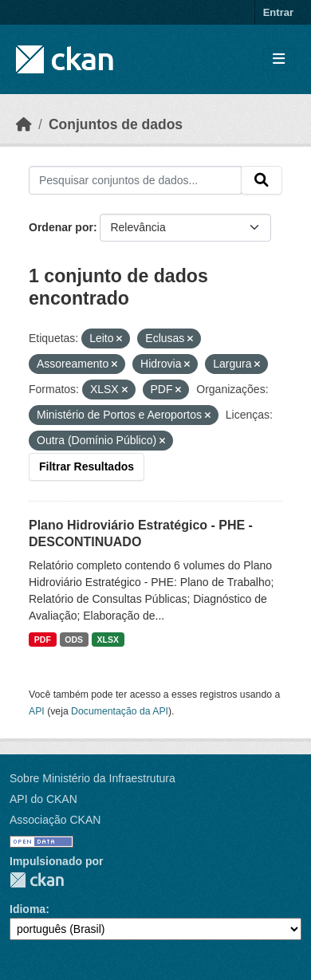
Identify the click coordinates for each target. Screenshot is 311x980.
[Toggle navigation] (279, 59)
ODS (74, 640)
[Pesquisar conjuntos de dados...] (135, 180)
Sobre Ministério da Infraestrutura (93, 778)
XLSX (108, 640)
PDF (43, 640)
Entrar (278, 12)
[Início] (24, 124)
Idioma (28, 909)
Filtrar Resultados (87, 466)
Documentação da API (120, 711)
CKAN (37, 880)
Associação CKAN (55, 820)
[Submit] (262, 180)
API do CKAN (43, 799)
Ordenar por (61, 227)
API (37, 711)
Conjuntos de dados (116, 124)
